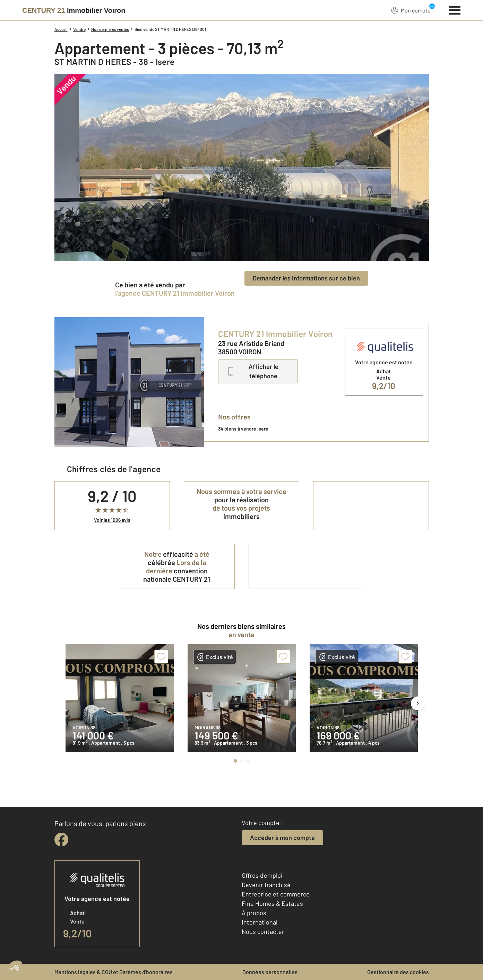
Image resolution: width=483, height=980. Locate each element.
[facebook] (61, 840)
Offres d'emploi (262, 875)
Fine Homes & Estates (272, 903)
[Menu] (455, 9)
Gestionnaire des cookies (398, 972)
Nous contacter (263, 931)
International (260, 922)
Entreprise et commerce (276, 894)
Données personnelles (270, 972)
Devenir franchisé (266, 885)
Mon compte (411, 10)
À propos (254, 913)
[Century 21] (74, 10)
